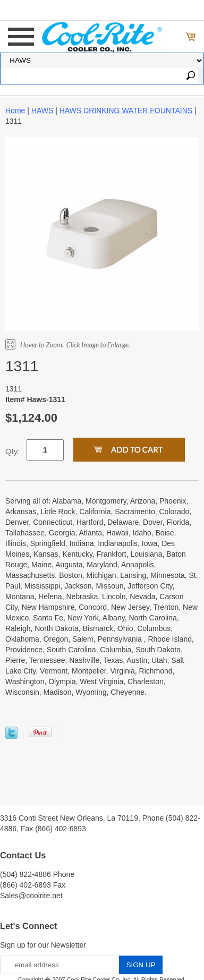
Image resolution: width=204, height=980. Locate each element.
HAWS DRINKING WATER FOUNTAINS (126, 110)
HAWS (43, 110)
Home (15, 110)
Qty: (13, 451)
